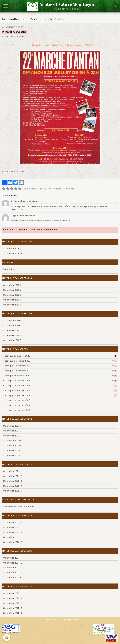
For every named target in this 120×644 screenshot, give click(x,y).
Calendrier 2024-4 (13, 573)
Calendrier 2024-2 (13, 563)
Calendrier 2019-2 (12, 326)
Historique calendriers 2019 (60, 390)
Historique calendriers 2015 (17, 410)
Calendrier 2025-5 (12, 613)
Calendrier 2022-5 (12, 491)
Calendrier (9, 537)
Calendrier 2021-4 (12, 441)
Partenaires (9, 269)
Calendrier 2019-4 (12, 335)
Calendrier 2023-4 (13, 522)
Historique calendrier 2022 (60, 376)
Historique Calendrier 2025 (60, 361)
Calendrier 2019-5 (12, 340)
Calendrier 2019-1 (12, 321)
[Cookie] (7, 638)
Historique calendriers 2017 (17, 400)
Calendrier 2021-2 (12, 431)
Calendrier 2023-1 (12, 527)
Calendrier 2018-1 (12, 285)
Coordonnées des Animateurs (19, 507)
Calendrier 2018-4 (12, 300)
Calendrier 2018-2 (12, 290)
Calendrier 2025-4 (13, 608)
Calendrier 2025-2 (12, 603)
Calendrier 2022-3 (12, 481)
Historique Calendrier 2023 (60, 371)
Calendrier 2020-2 (12, 253)
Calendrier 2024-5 (13, 577)
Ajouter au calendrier (14, 32)
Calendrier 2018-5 (12, 305)
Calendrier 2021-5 (12, 446)
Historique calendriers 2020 (60, 386)
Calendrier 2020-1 (12, 249)
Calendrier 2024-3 (13, 568)
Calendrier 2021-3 (12, 436)
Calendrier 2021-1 (12, 426)
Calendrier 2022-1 (12, 471)
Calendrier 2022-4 (13, 486)
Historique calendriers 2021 (60, 381)
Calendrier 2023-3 (12, 532)
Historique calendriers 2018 (60, 395)
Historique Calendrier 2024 (60, 366)
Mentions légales (50, 620)
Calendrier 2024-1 (12, 558)
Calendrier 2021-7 (12, 455)
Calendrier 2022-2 (12, 476)
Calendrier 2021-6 (12, 450)
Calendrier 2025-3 (12, 598)
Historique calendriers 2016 (17, 405)
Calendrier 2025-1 (12, 593)
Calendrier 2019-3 (12, 330)
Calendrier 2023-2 (12, 542)
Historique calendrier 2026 (60, 356)
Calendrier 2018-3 (12, 295)
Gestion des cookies (69, 620)
